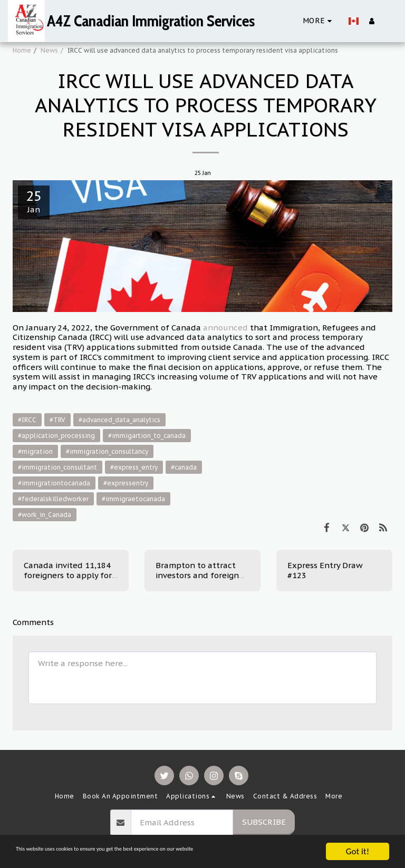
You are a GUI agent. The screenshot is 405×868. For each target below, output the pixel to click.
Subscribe (264, 822)
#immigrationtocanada (54, 483)
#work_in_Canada (45, 515)
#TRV (57, 420)
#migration (35, 451)
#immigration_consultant (57, 467)
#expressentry (126, 483)
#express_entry (134, 467)
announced (225, 328)
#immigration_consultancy (107, 451)
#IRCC (27, 420)
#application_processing (56, 436)
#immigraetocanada (133, 499)
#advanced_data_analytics (119, 420)
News (49, 50)
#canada (184, 467)
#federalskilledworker (53, 499)
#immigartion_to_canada (147, 436)
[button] (389, 21)
